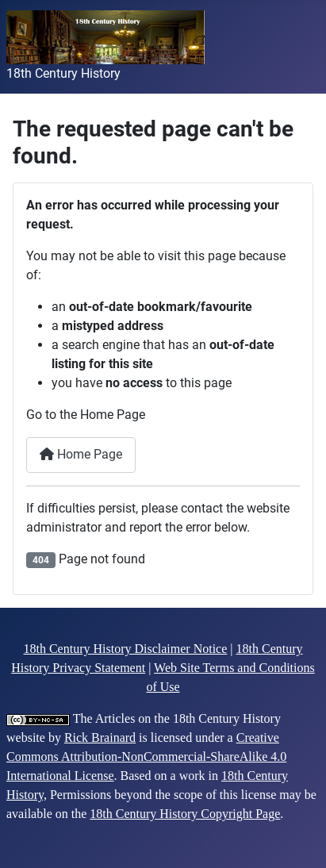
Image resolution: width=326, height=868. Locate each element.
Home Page (81, 454)
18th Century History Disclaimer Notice (125, 649)
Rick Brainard (100, 737)
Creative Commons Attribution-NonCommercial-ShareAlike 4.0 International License (146, 757)
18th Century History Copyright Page (185, 814)
